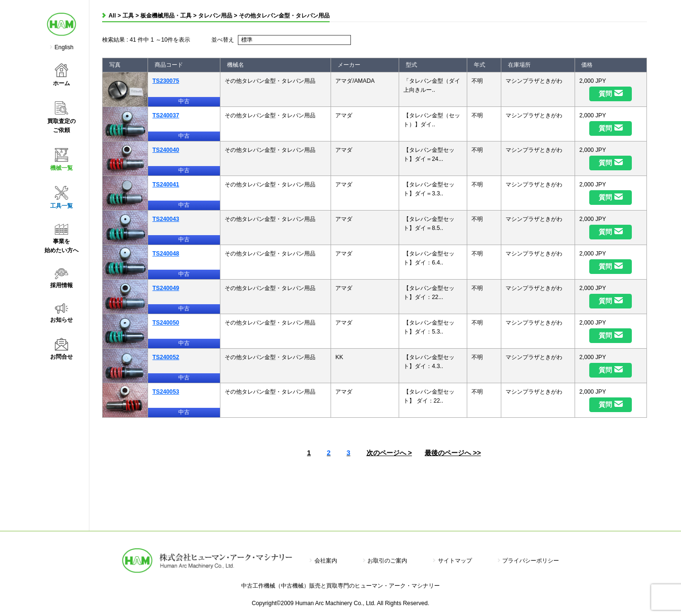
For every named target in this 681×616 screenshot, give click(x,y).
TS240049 (166, 288)
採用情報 (61, 278)
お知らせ (61, 313)
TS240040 (166, 150)
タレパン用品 (215, 16)
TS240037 (166, 115)
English (64, 47)
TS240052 (166, 357)
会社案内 (323, 561)
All (113, 16)
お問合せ (61, 349)
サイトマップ (452, 561)
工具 (128, 16)
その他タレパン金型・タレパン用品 (284, 16)
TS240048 (166, 254)
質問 (605, 94)
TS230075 (166, 81)
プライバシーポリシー (528, 561)
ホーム (61, 75)
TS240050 (166, 323)
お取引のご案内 (385, 561)
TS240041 (166, 185)
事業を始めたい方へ (61, 239)
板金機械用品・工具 (166, 16)
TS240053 (166, 392)
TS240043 (166, 219)
